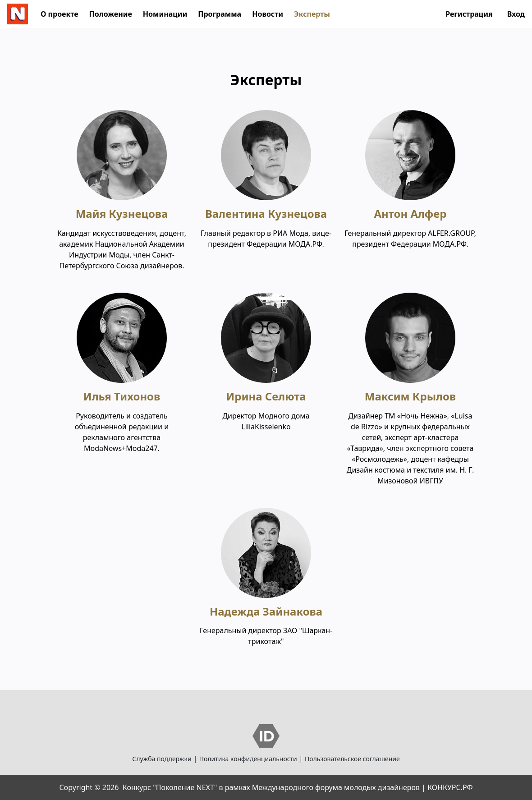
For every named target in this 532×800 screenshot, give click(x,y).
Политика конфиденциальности (248, 759)
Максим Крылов (410, 396)
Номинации (165, 14)
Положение (111, 14)
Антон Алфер (410, 214)
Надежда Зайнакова (266, 611)
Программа (220, 14)
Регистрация (469, 14)
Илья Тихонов (122, 396)
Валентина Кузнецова (266, 214)
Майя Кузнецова (122, 214)
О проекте (60, 14)
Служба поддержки (162, 759)
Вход (516, 14)
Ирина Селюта (266, 396)
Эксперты (312, 14)
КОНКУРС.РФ (450, 787)
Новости (268, 14)
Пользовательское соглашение (352, 759)
